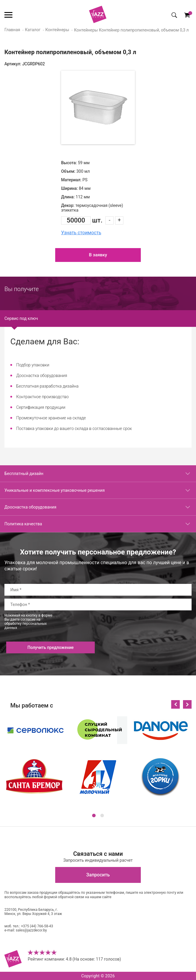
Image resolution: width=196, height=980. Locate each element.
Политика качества (23, 524)
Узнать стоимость (81, 233)
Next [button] (187, 704)
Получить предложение (51, 647)
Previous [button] (175, 704)
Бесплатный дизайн (24, 474)
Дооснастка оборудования (30, 507)
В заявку (98, 255)
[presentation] (147, 625)
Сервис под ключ (21, 318)
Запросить (98, 875)
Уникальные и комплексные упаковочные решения (55, 490)
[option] (98, 107)
